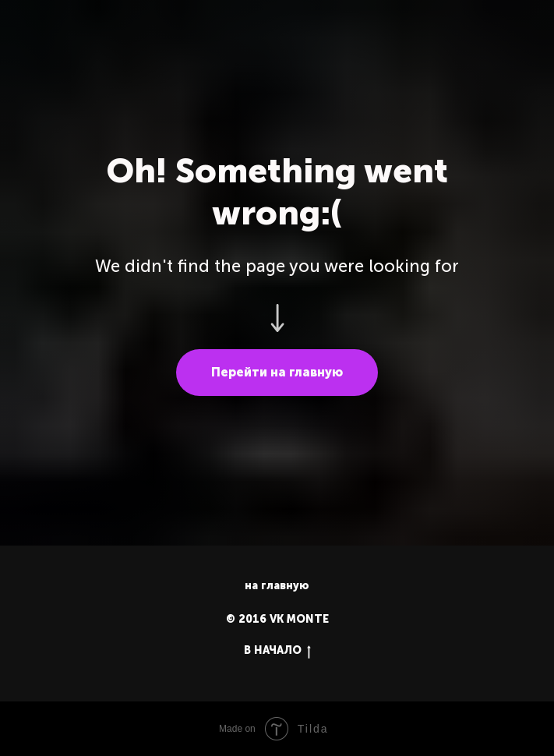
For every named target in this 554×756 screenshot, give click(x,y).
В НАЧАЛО (277, 651)
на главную (277, 586)
